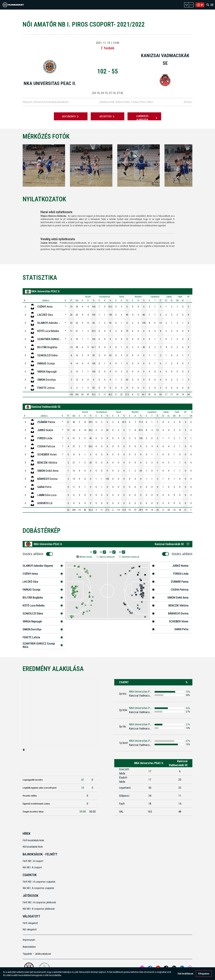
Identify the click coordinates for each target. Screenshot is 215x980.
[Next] (198, 166)
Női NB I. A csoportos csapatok (39, 888)
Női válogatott (30, 929)
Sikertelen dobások (130, 557)
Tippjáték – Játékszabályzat (37, 954)
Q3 (112, 552)
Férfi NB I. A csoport (33, 861)
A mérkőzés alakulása (147, 118)
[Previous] (17, 166)
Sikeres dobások (107, 557)
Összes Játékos (34, 554)
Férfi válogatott (30, 923)
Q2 (102, 552)
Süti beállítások (185, 974)
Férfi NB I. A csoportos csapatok (39, 882)
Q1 (92, 552)
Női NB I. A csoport (32, 867)
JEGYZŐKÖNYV (71, 116)
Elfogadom (204, 974)
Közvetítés (108, 116)
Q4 (121, 552)
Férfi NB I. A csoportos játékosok (39, 902)
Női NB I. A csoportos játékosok (39, 909)
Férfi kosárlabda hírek (33, 840)
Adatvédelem (29, 947)
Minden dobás (86, 557)
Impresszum (29, 940)
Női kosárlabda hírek (33, 847)
